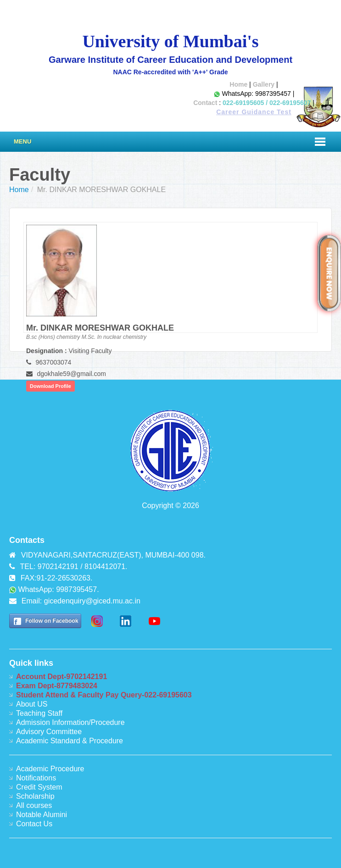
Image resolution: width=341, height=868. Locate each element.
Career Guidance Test (254, 112)
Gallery (264, 84)
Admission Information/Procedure (70, 722)
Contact (205, 103)
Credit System (39, 787)
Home (238, 84)
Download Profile (50, 386)
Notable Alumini (42, 815)
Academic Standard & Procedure (70, 741)
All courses (34, 805)
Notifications (36, 778)
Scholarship (35, 796)
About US (32, 704)
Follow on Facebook (52, 621)
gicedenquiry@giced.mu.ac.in (92, 601)
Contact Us (34, 824)
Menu (22, 141)
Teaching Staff (39, 713)
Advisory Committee (49, 732)
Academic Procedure (50, 769)
